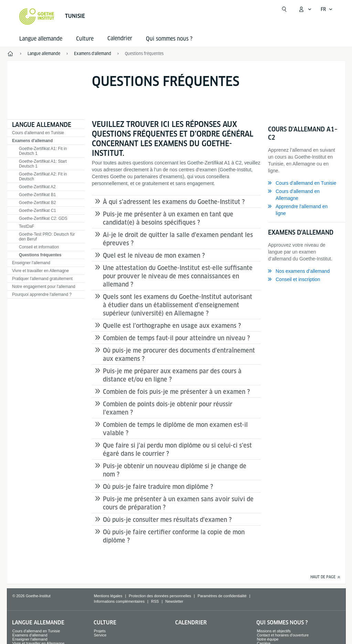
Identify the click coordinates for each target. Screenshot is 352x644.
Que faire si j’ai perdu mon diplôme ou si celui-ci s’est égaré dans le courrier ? (177, 449)
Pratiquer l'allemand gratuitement (42, 279)
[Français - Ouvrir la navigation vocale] (327, 9)
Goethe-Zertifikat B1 (37, 195)
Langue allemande (41, 39)
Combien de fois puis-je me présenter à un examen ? (176, 392)
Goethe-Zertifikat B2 (37, 203)
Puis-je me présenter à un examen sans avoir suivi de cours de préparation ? (178, 503)
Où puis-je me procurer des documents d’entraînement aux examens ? (179, 355)
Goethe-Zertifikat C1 (38, 211)
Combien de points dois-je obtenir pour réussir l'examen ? (168, 408)
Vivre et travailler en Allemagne (40, 271)
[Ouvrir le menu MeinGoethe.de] (305, 9)
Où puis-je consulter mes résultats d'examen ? (167, 520)
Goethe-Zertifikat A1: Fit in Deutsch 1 (43, 151)
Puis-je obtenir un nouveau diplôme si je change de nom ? (175, 470)
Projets (100, 631)
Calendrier (191, 622)
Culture (85, 39)
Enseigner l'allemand (31, 263)
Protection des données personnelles (160, 596)
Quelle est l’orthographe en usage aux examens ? (172, 326)
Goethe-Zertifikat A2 (37, 187)
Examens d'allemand (32, 141)
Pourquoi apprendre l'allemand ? (42, 294)
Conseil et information (39, 247)
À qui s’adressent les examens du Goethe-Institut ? (174, 202)
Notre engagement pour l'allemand (44, 287)
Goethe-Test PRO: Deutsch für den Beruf (47, 237)
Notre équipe (268, 639)
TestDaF (27, 226)
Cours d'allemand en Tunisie (38, 133)
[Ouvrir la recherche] (284, 9)
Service (100, 635)
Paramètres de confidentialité (222, 596)
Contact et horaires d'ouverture (283, 635)
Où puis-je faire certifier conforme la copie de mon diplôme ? (174, 536)
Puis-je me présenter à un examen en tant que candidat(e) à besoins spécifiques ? (168, 218)
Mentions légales (108, 596)
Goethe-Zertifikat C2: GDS (43, 218)
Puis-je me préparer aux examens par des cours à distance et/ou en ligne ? (172, 375)
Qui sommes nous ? (169, 39)
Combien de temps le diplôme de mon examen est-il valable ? (175, 429)
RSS (155, 601)
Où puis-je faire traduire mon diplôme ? (158, 487)
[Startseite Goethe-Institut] (37, 17)
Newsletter (174, 601)
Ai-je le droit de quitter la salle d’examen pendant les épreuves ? (178, 239)
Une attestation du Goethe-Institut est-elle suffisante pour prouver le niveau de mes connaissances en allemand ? (178, 276)
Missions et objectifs (274, 631)
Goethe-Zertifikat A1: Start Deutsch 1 (43, 164)
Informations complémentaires (119, 601)
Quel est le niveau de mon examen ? (154, 255)
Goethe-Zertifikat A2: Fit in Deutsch (43, 176)
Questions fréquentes (40, 255)
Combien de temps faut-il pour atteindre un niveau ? (176, 338)
